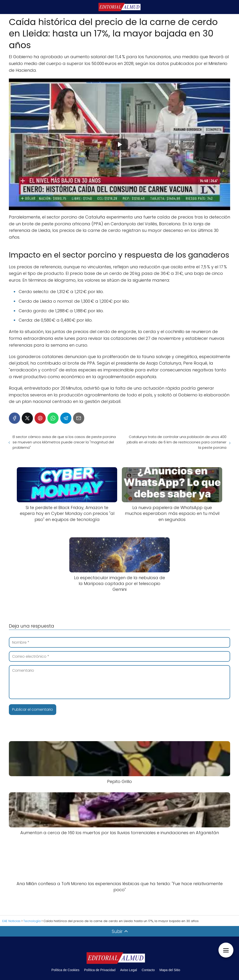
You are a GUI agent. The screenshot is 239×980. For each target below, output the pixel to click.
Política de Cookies (65, 970)
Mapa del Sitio (170, 970)
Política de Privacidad (100, 970)
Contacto (148, 970)
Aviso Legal (129, 970)
